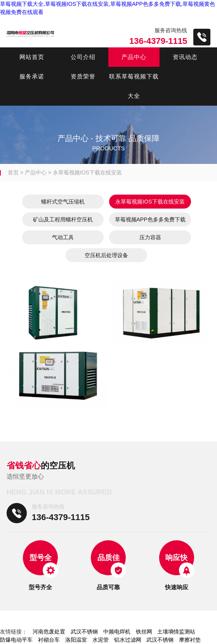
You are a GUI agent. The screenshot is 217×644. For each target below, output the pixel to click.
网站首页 (32, 57)
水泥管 (101, 640)
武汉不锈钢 (84, 632)
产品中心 (134, 57)
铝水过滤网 (128, 640)
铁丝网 (144, 632)
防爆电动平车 (16, 640)
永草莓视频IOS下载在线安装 (87, 172)
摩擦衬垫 (190, 640)
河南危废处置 (49, 632)
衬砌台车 (49, 640)
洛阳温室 (76, 640)
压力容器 (150, 237)
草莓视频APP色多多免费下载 (150, 219)
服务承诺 (32, 76)
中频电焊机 (117, 632)
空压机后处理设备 (106, 255)
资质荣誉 (83, 76)
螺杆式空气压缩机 (63, 202)
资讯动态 (185, 57)
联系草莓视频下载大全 (134, 86)
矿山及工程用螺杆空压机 (63, 219)
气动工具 (63, 237)
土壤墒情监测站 (176, 632)
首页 (13, 172)
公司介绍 (83, 57)
